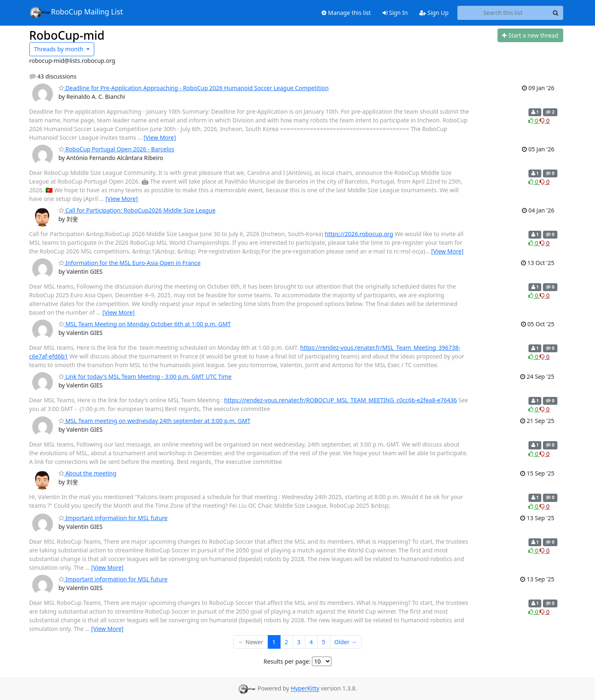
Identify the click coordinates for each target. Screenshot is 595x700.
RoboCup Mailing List (76, 12)
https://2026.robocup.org (359, 234)
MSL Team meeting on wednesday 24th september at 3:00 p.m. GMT (155, 421)
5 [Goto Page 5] (324, 642)
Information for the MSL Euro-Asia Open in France (130, 263)
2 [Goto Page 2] (286, 642)
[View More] (160, 137)
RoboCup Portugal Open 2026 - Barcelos (117, 149)
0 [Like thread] (534, 121)
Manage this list (346, 13)
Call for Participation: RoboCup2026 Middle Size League (137, 210)
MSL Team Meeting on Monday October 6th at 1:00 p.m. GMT (145, 324)
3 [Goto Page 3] (299, 642)
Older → (345, 642)
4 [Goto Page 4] (311, 642)
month (59, 49)
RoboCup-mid (67, 35)
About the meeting (88, 473)
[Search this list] (503, 13)
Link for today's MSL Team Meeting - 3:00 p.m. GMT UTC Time (145, 376)
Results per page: (287, 661)
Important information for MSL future (113, 518)
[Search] (556, 13)
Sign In (395, 13)
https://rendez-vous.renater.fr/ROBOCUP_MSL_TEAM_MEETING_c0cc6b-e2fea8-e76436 (341, 400)
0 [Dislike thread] (545, 121)
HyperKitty (305, 689)
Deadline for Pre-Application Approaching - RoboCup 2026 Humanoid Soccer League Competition (194, 88)
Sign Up (434, 13)
